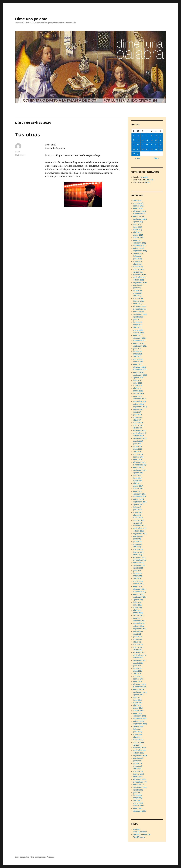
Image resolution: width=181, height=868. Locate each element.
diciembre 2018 (139, 431)
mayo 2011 (138, 671)
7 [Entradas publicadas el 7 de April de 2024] (161, 136)
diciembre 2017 (139, 462)
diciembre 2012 (139, 621)
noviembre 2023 (140, 277)
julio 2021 (137, 349)
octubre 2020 (139, 372)
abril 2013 (137, 610)
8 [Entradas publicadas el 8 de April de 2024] (134, 140)
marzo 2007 (138, 803)
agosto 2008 (138, 758)
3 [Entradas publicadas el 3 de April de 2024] (143, 136)
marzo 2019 (138, 423)
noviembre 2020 (140, 370)
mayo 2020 (138, 386)
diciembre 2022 (140, 306)
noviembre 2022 (140, 309)
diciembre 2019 (140, 399)
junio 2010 (138, 700)
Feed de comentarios (142, 834)
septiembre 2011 (140, 660)
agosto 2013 (138, 600)
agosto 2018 (138, 441)
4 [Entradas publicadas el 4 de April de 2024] (147, 136)
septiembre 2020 (140, 375)
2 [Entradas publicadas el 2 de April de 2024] (138, 136)
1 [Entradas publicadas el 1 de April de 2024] (134, 136)
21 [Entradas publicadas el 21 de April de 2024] (161, 145)
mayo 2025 (138, 230)
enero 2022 (138, 335)
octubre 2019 (139, 404)
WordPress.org (139, 837)
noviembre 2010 (140, 687)
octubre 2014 (139, 563)
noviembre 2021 (140, 341)
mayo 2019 (138, 417)
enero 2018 (138, 460)
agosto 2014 (138, 568)
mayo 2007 (138, 798)
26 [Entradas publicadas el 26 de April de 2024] (152, 149)
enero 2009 (138, 745)
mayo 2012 (138, 639)
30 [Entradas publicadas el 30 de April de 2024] (138, 154)
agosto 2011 (138, 663)
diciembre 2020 (140, 367)
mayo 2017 (138, 481)
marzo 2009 (138, 740)
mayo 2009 (138, 734)
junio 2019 (138, 415)
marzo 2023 (138, 298)
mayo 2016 (138, 512)
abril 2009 (137, 737)
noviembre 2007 (140, 782)
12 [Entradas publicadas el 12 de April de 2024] (152, 140)
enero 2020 (138, 396)
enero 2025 (138, 240)
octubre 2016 (139, 499)
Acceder (137, 829)
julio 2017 (137, 475)
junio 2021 (138, 351)
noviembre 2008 (140, 750)
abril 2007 (137, 800)
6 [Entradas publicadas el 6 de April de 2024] (156, 136)
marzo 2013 (138, 613)
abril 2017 (137, 483)
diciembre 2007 (140, 779)
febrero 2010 (138, 711)
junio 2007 (138, 795)
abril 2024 (137, 264)
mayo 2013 (138, 608)
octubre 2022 (139, 312)
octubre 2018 (139, 436)
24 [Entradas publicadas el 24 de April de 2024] (143, 149)
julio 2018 (137, 444)
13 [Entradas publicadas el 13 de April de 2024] (156, 140)
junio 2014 (138, 573)
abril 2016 (137, 515)
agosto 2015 (138, 536)
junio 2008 (138, 763)
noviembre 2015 (140, 528)
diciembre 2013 (139, 589)
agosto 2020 (138, 378)
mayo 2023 (138, 293)
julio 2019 (137, 412)
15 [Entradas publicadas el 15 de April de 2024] (134, 145)
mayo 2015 (138, 544)
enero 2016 (138, 523)
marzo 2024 (138, 267)
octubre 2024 (139, 248)
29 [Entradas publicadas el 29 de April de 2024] (134, 154)
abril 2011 (137, 674)
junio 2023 (138, 290)
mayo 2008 (138, 766)
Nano (17, 152)
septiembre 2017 (140, 470)
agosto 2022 (138, 317)
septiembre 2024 (140, 251)
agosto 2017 (138, 473)
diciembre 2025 (140, 211)
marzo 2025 (138, 235)
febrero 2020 (139, 394)
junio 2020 (138, 383)
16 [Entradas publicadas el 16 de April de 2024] (138, 145)
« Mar (138, 158)
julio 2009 (137, 729)
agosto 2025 (138, 222)
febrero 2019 (138, 425)
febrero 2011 (138, 679)
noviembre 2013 (140, 592)
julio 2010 (137, 697)
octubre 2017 (139, 468)
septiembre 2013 (140, 597)
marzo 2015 (138, 549)
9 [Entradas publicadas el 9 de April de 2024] (138, 140)
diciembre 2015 (139, 526)
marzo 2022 (138, 330)
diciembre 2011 (139, 653)
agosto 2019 (138, 409)
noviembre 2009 (140, 719)
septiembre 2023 (140, 283)
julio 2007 (137, 793)
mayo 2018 (138, 449)
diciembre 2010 (139, 684)
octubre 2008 (139, 753)
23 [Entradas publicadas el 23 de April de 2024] (138, 149)
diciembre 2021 (139, 338)
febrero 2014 (138, 584)
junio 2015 (138, 542)
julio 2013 (137, 602)
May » (157, 158)
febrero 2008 (139, 774)
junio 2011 (137, 668)
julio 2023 (137, 288)
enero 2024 (138, 272)
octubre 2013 (138, 594)
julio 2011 (137, 666)
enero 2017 (138, 491)
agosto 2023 (138, 285)
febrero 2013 (138, 616)
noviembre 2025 (140, 214)
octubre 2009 (139, 721)
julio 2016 (137, 507)
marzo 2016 (138, 518)
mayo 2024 (138, 261)
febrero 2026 (139, 206)
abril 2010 (137, 705)
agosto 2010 (138, 695)
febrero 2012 (138, 647)
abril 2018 (137, 452)
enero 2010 (138, 713)
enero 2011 (138, 682)
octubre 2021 (139, 343)
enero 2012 (138, 650)
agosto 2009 (138, 727)
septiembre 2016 (140, 502)
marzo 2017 (138, 486)
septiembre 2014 (140, 565)
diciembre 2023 (140, 275)
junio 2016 (138, 510)
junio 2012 (138, 637)
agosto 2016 (138, 505)
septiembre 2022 (140, 314)
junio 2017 (138, 478)
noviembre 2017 (140, 465)
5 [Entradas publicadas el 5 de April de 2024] (152, 136)
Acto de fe (149, 180)
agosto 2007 (138, 790)
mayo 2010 (138, 703)
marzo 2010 (138, 708)
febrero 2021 (138, 362)
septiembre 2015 (140, 534)
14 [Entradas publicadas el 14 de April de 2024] (160, 140)
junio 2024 (138, 259)
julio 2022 (137, 320)
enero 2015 (138, 555)
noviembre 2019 (140, 401)
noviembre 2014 (140, 560)
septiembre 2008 (140, 756)
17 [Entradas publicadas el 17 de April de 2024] (143, 145)
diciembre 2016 (140, 494)
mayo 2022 (138, 325)
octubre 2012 (139, 626)
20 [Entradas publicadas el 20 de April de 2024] (156, 145)
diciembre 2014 (139, 557)
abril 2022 (137, 327)
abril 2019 (137, 420)
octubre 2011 (138, 658)
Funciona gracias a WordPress (43, 857)
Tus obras (28, 135)
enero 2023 (138, 304)
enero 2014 (138, 586)
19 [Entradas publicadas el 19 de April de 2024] (152, 145)
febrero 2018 (138, 457)
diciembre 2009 (140, 716)
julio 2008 (137, 761)
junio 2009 (138, 732)
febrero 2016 (138, 520)
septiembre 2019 (140, 407)
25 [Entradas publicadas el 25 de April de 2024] (147, 149)
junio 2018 (138, 446)
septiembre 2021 (140, 346)
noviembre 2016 (140, 497)
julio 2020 (137, 380)
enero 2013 (138, 618)
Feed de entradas (140, 832)
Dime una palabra (31, 19)
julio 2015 (137, 539)
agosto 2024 (138, 253)
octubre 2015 (139, 531)
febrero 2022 (139, 333)
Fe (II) (148, 183)
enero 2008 (138, 777)
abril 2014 (137, 579)
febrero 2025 (139, 238)
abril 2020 (137, 388)
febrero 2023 (138, 301)
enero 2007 (138, 808)
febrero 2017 (138, 489)
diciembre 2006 (140, 811)
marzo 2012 (138, 645)
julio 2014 (137, 571)
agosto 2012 (138, 631)
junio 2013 (137, 605)
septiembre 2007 (140, 787)
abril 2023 (137, 296)
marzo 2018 (138, 454)
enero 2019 (138, 428)
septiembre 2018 (140, 438)
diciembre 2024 (140, 243)
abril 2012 (137, 642)
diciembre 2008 (140, 748)
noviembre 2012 (140, 623)
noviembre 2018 (140, 433)
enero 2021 (138, 364)
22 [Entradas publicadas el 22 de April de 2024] (134, 149)
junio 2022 (138, 322)
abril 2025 (137, 232)
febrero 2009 (139, 742)
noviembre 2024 (140, 246)
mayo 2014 (138, 576)
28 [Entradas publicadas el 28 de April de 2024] (161, 149)
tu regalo (144, 177)
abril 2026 (137, 201)
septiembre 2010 (140, 692)
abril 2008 (137, 769)
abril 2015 (137, 547)
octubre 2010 (139, 690)
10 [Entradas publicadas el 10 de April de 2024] (143, 140)
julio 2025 (137, 224)
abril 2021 (137, 357)
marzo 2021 (138, 359)
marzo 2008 (138, 771)
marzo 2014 (138, 581)
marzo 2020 (138, 391)
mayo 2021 (138, 354)
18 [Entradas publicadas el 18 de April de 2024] (147, 145)
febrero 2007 (139, 806)
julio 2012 (137, 634)
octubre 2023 (139, 280)
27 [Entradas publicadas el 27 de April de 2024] (156, 149)
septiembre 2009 (140, 724)
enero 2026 (138, 209)
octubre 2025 (139, 216)
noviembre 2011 (140, 655)
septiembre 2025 (140, 219)
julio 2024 (137, 256)
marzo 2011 (138, 676)
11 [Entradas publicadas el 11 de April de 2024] (147, 140)
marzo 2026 (138, 203)
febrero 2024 (139, 269)
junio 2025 (138, 227)
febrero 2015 (138, 552)
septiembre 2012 (140, 629)
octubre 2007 (139, 785)
